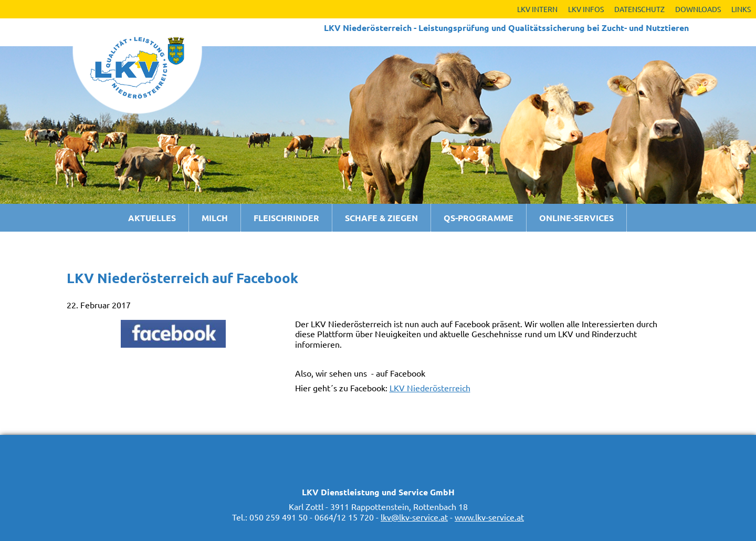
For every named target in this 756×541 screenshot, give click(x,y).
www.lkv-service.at (489, 517)
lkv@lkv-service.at (414, 517)
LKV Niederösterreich (430, 388)
